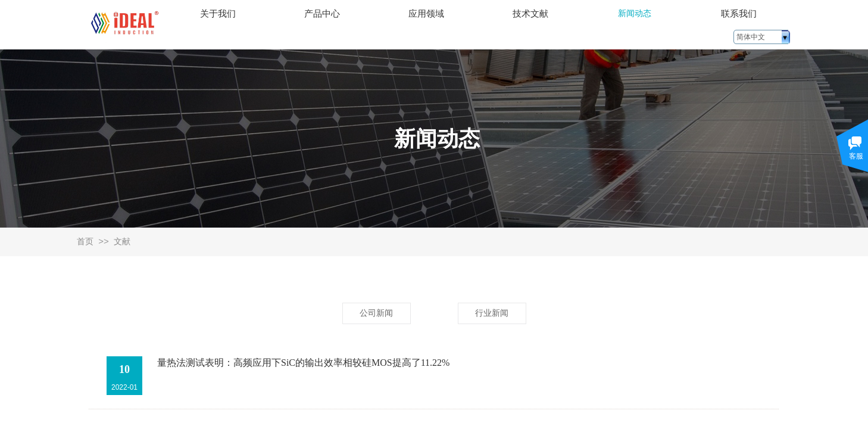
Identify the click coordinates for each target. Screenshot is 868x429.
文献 (122, 242)
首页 (85, 242)
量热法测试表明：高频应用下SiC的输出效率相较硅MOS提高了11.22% (303, 363)
